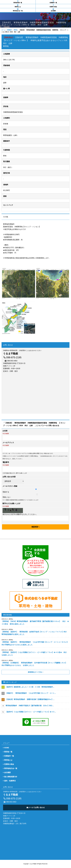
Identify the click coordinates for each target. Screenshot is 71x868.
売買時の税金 (53, 6)
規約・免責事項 (10, 781)
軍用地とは (18, 6)
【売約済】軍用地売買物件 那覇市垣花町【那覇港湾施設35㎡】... (30, 699)
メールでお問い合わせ (35, 807)
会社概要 (53, 10)
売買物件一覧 (53, 2)
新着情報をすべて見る (35, 672)
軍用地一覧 (8, 752)
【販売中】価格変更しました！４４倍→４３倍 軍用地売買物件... (30, 687)
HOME (7, 748)
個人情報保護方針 (11, 777)
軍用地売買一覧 (18, 2)
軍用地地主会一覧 (18, 10)
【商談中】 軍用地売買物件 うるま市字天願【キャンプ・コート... (31, 693)
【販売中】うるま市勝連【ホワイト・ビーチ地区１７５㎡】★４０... (31, 712)
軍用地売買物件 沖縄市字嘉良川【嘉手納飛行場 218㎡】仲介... (30, 706)
